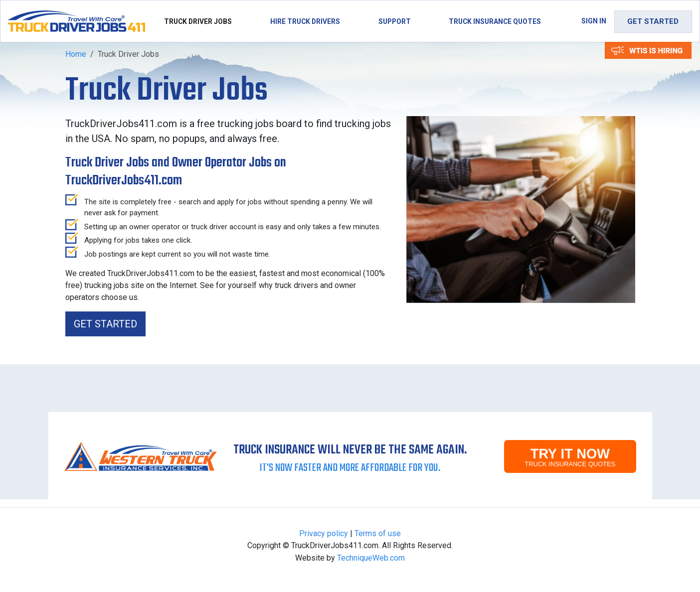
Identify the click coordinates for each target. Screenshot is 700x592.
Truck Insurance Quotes (495, 21)
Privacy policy (324, 533)
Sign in (594, 21)
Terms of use (378, 533)
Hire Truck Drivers (305, 21)
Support (395, 21)
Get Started (653, 21)
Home (76, 54)
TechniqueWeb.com (371, 558)
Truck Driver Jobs (198, 21)
